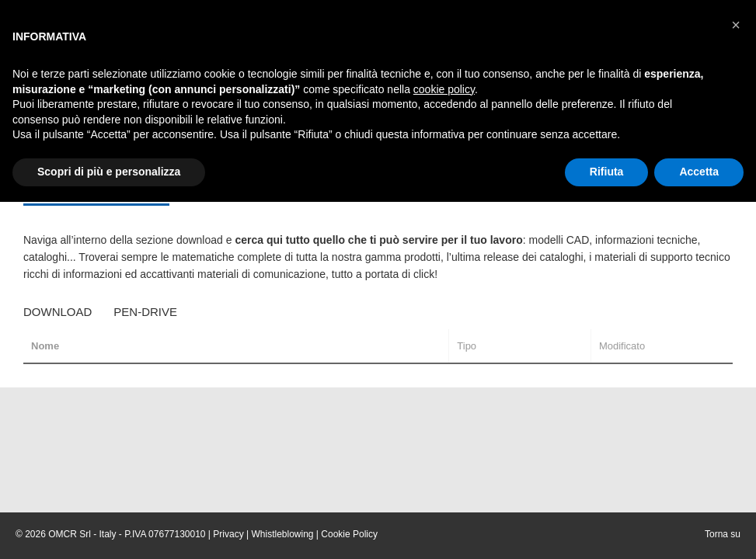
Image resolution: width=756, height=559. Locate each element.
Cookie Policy (349, 534)
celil (538, 274)
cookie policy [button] (444, 89)
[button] (736, 25)
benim (452, 274)
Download (57, 312)
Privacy (228, 534)
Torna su (723, 534)
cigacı (512, 274)
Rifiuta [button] (607, 172)
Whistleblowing (282, 534)
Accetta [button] (699, 172)
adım (482, 274)
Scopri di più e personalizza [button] (109, 172)
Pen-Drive (145, 312)
